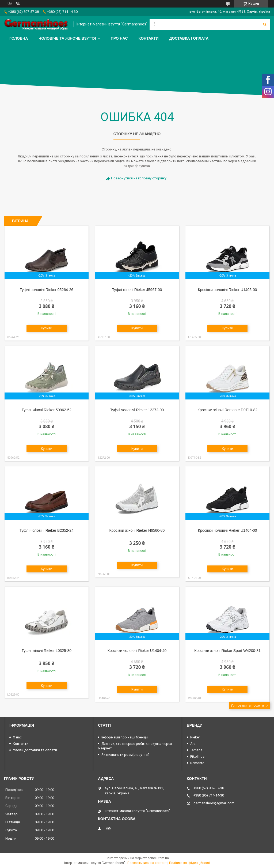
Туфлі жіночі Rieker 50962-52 (47, 410)
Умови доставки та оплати (35, 750)
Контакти (149, 38)
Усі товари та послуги (247, 705)
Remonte (197, 763)
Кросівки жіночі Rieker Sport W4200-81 (227, 651)
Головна (19, 38)
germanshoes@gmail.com (214, 803)
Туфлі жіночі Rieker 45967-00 (137, 290)
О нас (17, 737)
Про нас (119, 38)
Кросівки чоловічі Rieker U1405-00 (228, 290)
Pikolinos (197, 756)
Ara (193, 744)
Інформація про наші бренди (125, 737)
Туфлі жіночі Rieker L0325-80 (47, 651)
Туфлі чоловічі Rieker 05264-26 (47, 290)
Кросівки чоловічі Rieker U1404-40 (137, 651)
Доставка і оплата (189, 38)
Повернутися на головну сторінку (139, 178)
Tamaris (196, 750)
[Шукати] (265, 24)
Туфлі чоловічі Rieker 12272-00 (137, 410)
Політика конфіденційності (190, 863)
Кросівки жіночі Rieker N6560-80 (137, 530)
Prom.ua (163, 858)
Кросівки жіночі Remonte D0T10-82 (227, 410)
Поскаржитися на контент (147, 863)
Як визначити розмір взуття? (125, 755)
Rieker (195, 737)
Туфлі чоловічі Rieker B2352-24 (47, 530)
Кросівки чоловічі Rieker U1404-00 (228, 530)
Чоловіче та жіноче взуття (67, 38)
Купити (47, 328)
